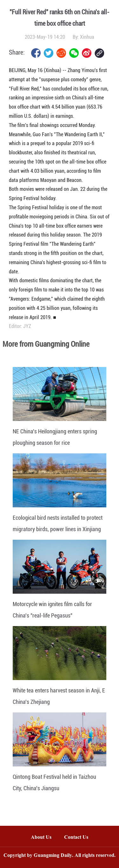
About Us (41, 838)
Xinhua (87, 37)
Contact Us (79, 838)
